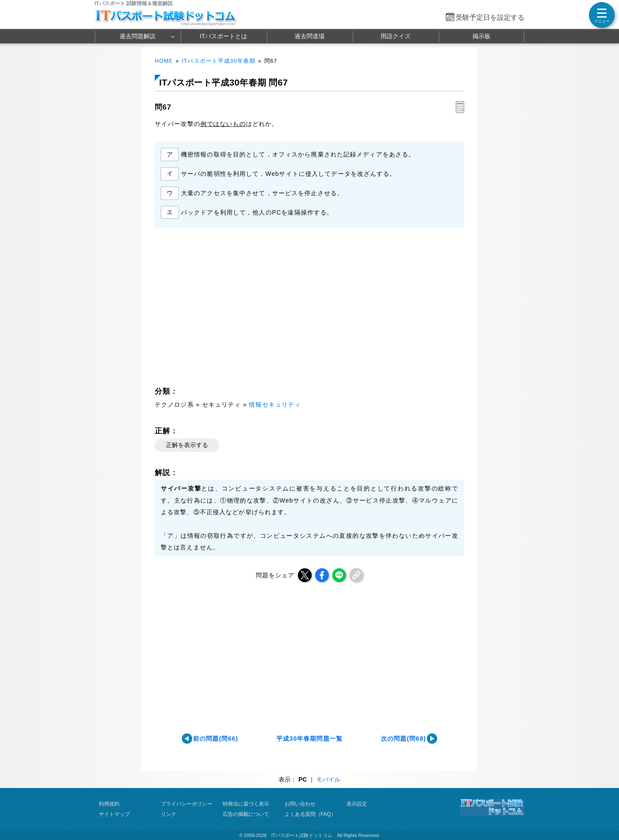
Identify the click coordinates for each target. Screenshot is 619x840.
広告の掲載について (246, 814)
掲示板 (481, 36)
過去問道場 (309, 36)
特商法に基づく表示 (246, 804)
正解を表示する (187, 445)
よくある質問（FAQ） (310, 814)
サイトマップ (114, 814)
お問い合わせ (300, 804)
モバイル (328, 779)
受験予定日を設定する (490, 17)
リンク (169, 814)
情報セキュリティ (275, 405)
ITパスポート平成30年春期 (219, 61)
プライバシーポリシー (187, 804)
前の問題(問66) (216, 739)
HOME (164, 61)
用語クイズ (395, 36)
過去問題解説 (138, 36)
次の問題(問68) (403, 739)
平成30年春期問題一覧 (309, 739)
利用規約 (109, 804)
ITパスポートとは (224, 36)
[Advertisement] (230, 310)
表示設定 (357, 804)
